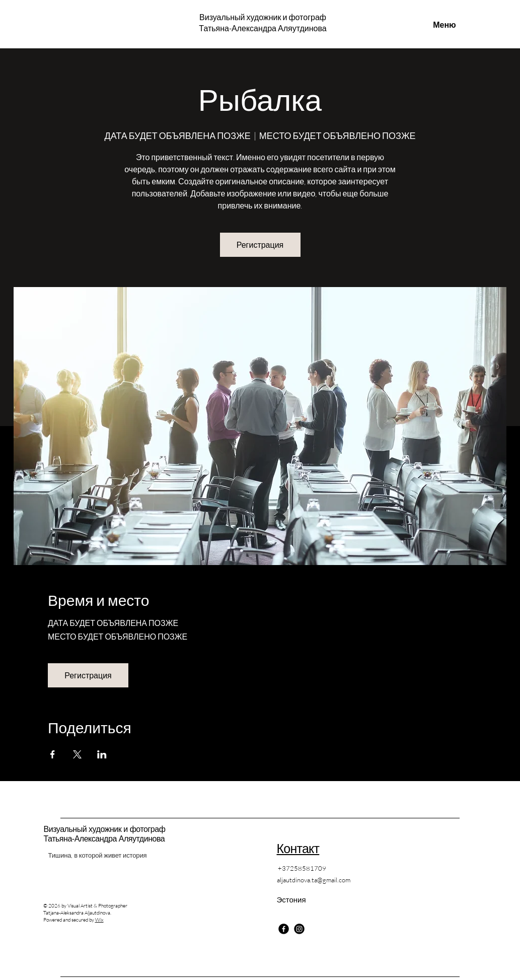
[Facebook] (284, 929)
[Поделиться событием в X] (77, 754)
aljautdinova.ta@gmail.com (314, 880)
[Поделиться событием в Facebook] (53, 754)
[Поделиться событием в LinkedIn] (102, 754)
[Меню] (445, 24)
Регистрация (260, 245)
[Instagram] (299, 929)
